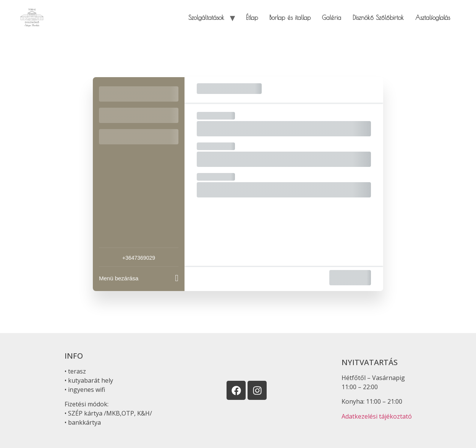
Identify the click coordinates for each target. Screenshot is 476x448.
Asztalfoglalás (433, 18)
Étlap (252, 18)
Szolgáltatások (206, 18)
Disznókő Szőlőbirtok (378, 18)
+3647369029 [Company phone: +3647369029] (139, 258)
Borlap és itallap (290, 18)
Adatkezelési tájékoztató (377, 416)
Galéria (332, 18)
